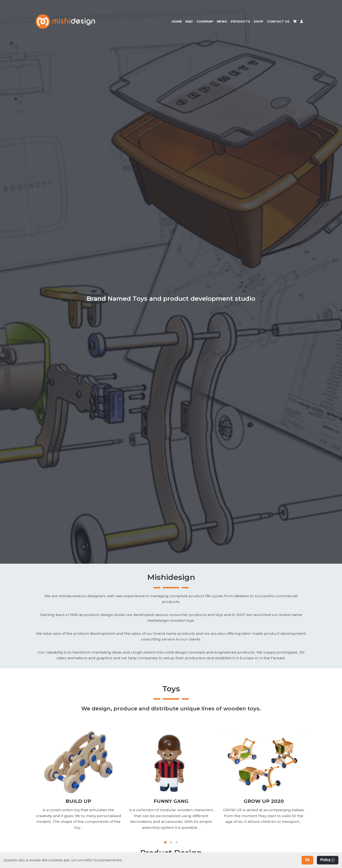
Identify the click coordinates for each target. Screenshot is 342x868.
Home (177, 21)
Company (205, 21)
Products (240, 21)
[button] (307, 860)
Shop (259, 21)
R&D (189, 21)
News (222, 21)
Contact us (278, 21)
